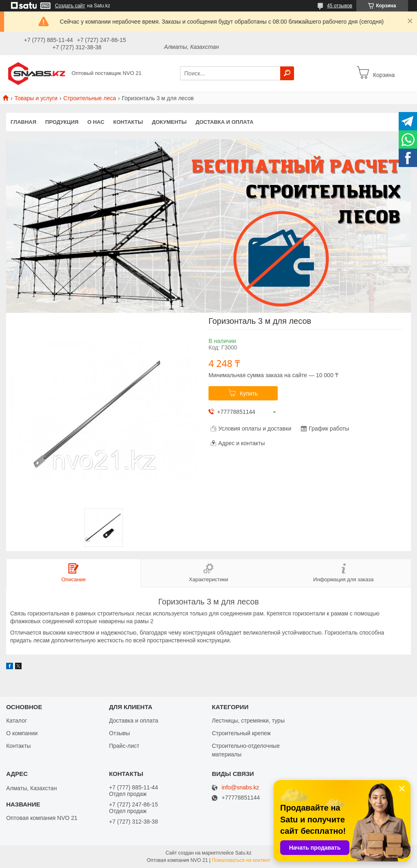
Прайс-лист (124, 746)
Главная (23, 122)
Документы (169, 122)
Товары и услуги (36, 98)
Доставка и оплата (224, 122)
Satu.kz (243, 853)
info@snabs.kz (240, 788)
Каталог (16, 721)
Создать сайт (70, 6)
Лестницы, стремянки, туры (248, 721)
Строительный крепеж (241, 733)
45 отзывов (340, 6)
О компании (22, 733)
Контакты (128, 122)
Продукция (62, 122)
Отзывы (120, 733)
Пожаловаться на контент (241, 860)
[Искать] (287, 73)
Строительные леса (90, 98)
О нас (96, 122)
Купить (249, 393)
